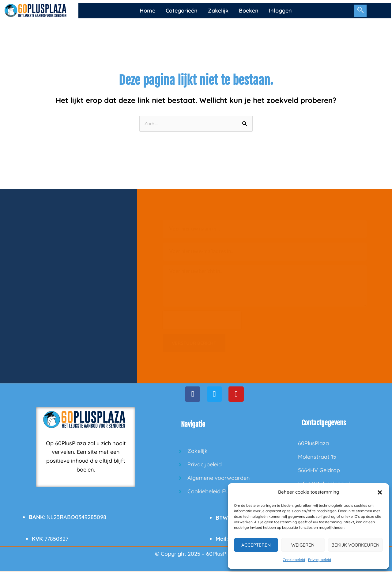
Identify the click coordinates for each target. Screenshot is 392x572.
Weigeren (303, 545)
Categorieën (182, 11)
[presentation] (202, 321)
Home (147, 11)
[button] (380, 492)
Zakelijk (218, 11)
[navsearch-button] (360, 11)
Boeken (249, 11)
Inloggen (280, 11)
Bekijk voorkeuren (355, 545)
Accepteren (256, 545)
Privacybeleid (320, 560)
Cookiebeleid (294, 560)
